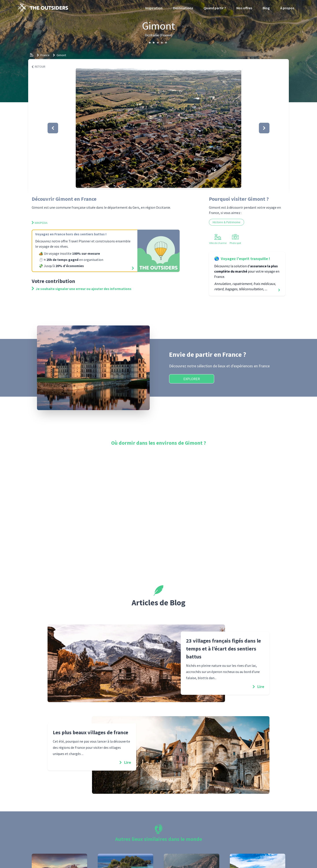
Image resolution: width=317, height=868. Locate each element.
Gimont (61, 55)
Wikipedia (40, 223)
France (45, 55)
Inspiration (154, 8)
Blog (266, 8)
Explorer (192, 379)
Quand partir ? (215, 8)
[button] (158, 128)
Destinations (183, 8)
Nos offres (244, 8)
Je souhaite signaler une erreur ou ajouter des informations (82, 289)
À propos (287, 8)
